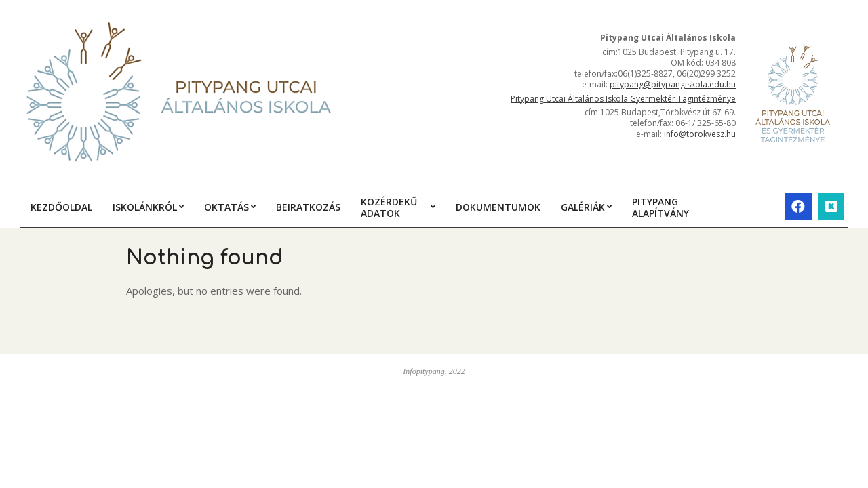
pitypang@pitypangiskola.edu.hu (673, 84)
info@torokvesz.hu (700, 134)
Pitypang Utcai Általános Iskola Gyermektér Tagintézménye (623, 99)
